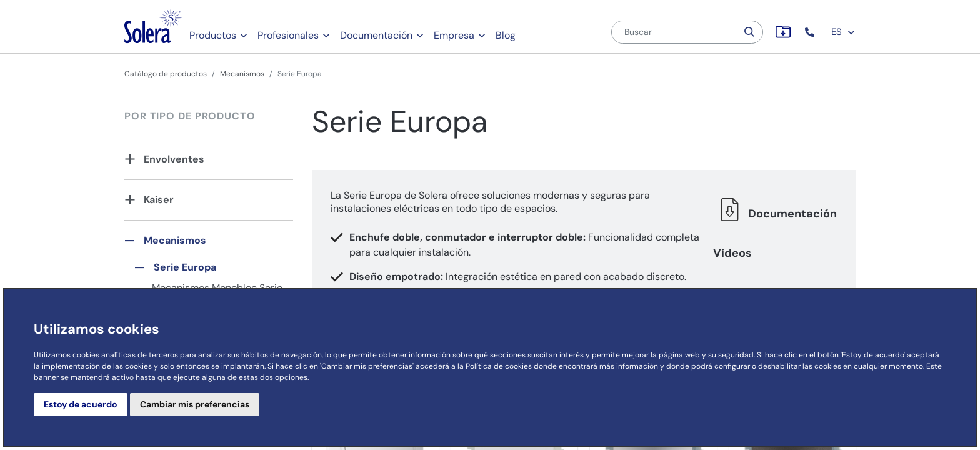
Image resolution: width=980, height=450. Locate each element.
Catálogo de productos (166, 74)
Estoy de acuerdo (81, 404)
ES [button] (843, 32)
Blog (506, 35)
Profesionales (288, 35)
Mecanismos (242, 74)
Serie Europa (185, 267)
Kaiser (159, 200)
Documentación (376, 35)
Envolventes (174, 159)
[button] (811, 32)
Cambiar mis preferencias (195, 404)
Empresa (454, 35)
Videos (732, 253)
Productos (213, 35)
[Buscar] (674, 32)
